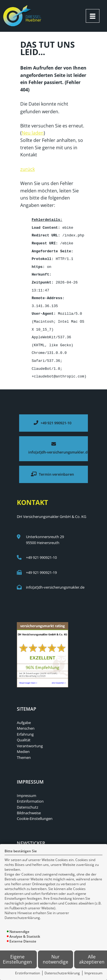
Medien (23, 745)
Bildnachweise (29, 806)
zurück (28, 169)
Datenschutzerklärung (62, 973)
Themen (24, 751)
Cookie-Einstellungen (35, 812)
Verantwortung (30, 739)
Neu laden (33, 132)
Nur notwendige (55, 959)
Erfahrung (25, 728)
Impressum (93, 973)
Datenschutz (28, 801)
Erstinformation (28, 973)
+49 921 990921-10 (41, 551)
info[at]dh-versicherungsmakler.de (55, 581)
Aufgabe (24, 716)
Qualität (24, 733)
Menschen (26, 722)
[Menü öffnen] (92, 16)
